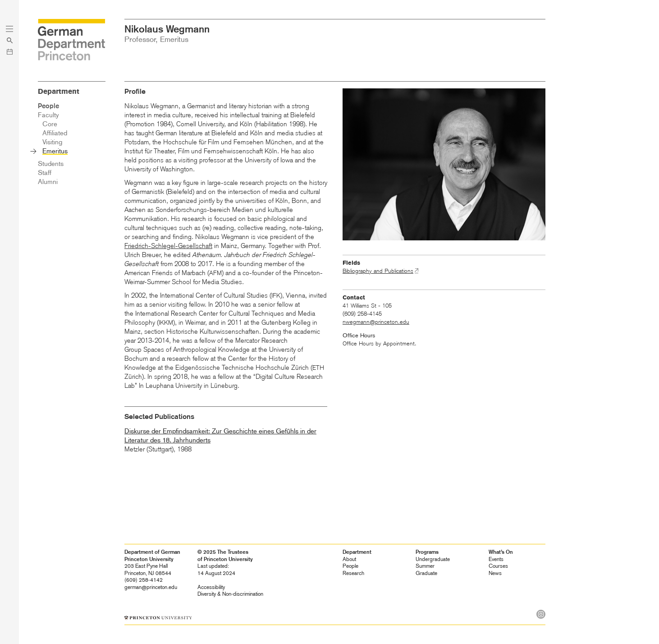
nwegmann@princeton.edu (376, 322)
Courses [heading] (498, 566)
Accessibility (211, 587)
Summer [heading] (425, 566)
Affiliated (55, 133)
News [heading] (495, 573)
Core (50, 124)
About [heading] (349, 559)
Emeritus (55, 151)
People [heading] (350, 566)
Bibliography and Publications (378, 271)
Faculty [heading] (48, 115)
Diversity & (230, 594)
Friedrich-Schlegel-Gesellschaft (168, 246)
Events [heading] (496, 559)
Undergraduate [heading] (433, 559)
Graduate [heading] (426, 573)
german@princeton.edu (151, 587)
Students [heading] (51, 164)
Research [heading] (353, 573)
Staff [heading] (45, 173)
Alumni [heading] (48, 182)
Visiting (52, 142)
